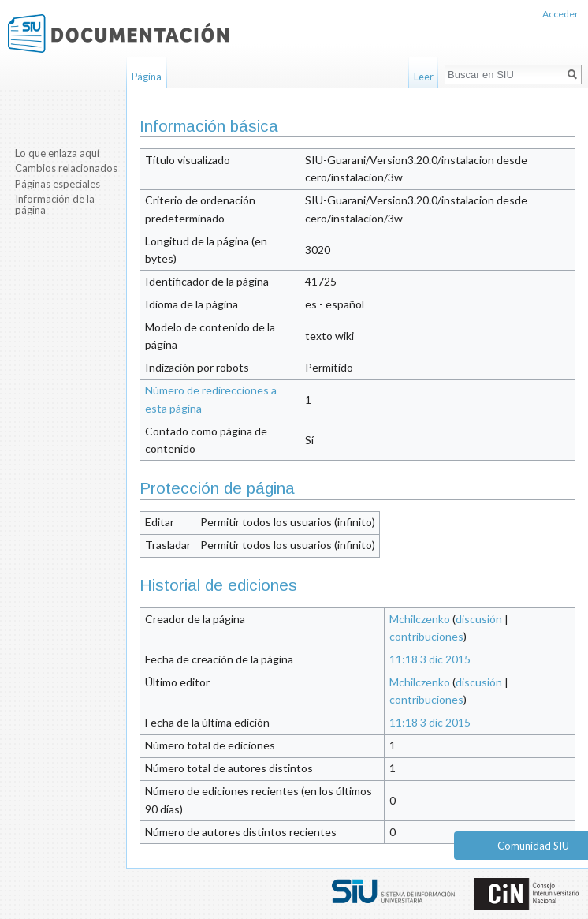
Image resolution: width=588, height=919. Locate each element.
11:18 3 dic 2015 (430, 659)
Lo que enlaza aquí (57, 153)
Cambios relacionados (66, 168)
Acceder (560, 14)
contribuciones (426, 636)
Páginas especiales (58, 184)
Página (147, 77)
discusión (479, 619)
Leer (424, 77)
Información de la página (55, 204)
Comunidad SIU (533, 846)
